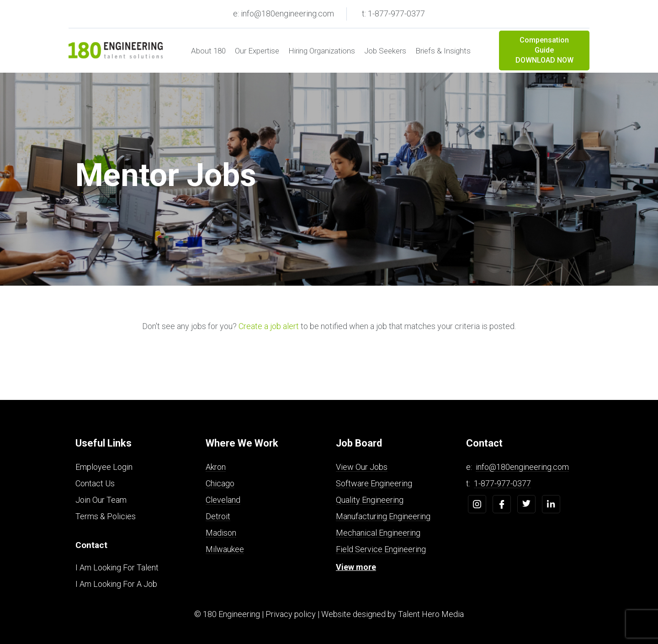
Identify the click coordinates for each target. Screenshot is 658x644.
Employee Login (104, 467)
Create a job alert (269, 326)
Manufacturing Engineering (383, 516)
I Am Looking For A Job (116, 584)
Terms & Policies (106, 516)
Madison (221, 533)
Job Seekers (385, 51)
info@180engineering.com (522, 467)
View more (356, 567)
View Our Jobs (362, 467)
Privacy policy (291, 614)
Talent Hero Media (431, 614)
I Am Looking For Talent (117, 567)
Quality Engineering (370, 500)
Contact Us (95, 483)
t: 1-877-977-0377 (393, 13)
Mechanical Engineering (378, 533)
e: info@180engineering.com (284, 13)
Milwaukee (225, 549)
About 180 (208, 51)
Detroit (218, 516)
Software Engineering (374, 483)
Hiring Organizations (322, 51)
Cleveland (223, 500)
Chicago (220, 483)
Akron (216, 467)
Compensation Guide (544, 51)
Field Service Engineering (381, 549)
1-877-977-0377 (502, 483)
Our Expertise (257, 51)
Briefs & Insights (443, 51)
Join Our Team (101, 500)
